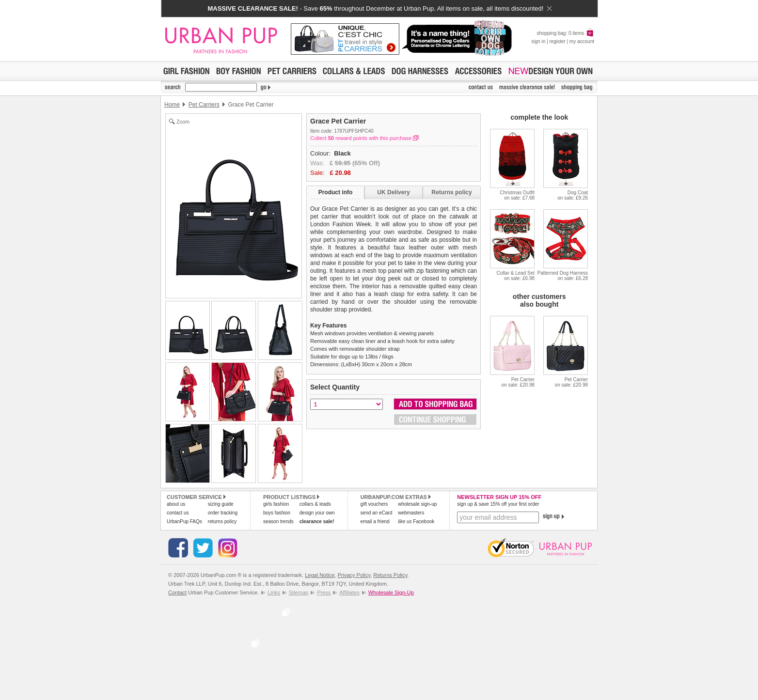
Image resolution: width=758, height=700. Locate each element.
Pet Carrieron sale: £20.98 (518, 382)
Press (324, 592)
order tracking (223, 513)
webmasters (411, 513)
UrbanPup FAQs (184, 521)
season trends (278, 521)
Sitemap (299, 592)
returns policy (222, 521)
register (557, 41)
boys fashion (277, 513)
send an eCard (377, 513)
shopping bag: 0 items (565, 33)
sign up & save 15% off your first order (498, 504)
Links (274, 592)
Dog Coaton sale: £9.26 (573, 195)
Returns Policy (390, 575)
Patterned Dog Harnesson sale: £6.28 (562, 276)
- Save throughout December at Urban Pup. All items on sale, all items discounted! (379, 8)
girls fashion (276, 504)
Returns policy (451, 192)
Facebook (416, 521)
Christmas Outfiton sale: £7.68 (517, 195)
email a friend (375, 521)
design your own (317, 513)
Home (172, 105)
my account (582, 41)
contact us (178, 513)
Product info (336, 192)
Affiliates (349, 592)
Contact (177, 592)
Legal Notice (320, 575)
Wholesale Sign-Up (391, 592)
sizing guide (221, 504)
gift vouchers (374, 504)
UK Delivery (393, 192)
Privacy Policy (354, 575)
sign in (538, 41)
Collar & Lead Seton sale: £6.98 (516, 276)
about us (176, 504)
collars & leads (315, 504)
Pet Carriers (204, 105)
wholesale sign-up (417, 504)
